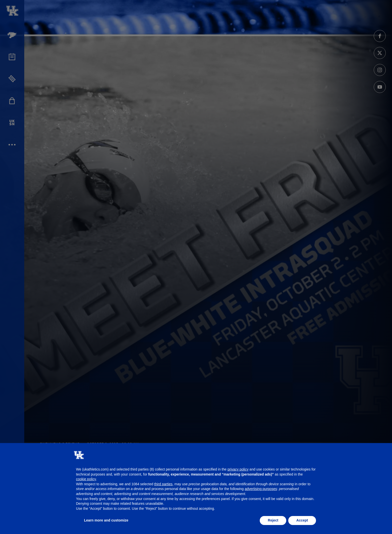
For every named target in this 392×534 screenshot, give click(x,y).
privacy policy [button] (238, 469)
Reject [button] (273, 520)
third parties (163, 484)
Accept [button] (302, 520)
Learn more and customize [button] (106, 520)
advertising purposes (261, 489)
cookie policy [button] (86, 479)
